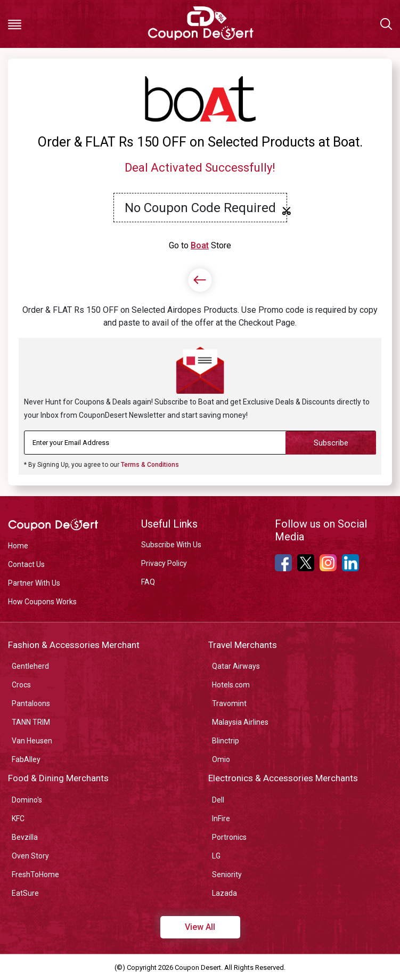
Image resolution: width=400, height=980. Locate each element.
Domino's (27, 800)
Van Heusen (32, 741)
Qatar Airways (236, 666)
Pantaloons (31, 703)
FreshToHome (35, 874)
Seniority (227, 874)
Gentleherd (30, 666)
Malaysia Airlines (240, 722)
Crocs (21, 685)
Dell (218, 800)
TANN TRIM (31, 722)
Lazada (225, 893)
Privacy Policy (164, 563)
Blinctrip (226, 741)
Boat (200, 245)
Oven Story (30, 856)
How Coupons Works (42, 602)
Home (18, 546)
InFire (221, 819)
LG (216, 856)
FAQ (148, 582)
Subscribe (331, 443)
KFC (18, 819)
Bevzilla (25, 837)
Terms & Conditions (150, 465)
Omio (221, 759)
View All (200, 927)
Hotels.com (231, 685)
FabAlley (26, 759)
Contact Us (26, 564)
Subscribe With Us (171, 545)
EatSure (25, 893)
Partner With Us (34, 583)
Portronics (229, 837)
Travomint (229, 703)
